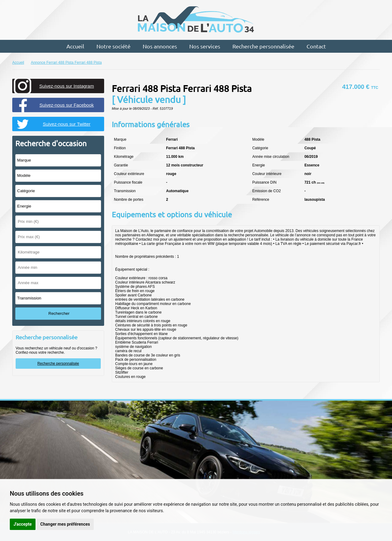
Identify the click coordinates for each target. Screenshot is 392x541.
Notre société (113, 46)
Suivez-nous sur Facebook (67, 105)
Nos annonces (160, 46)
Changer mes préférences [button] (65, 524)
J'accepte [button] (23, 524)
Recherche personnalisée (263, 46)
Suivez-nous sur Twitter (67, 124)
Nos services (205, 46)
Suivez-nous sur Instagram (66, 86)
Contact (316, 46)
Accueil (75, 46)
